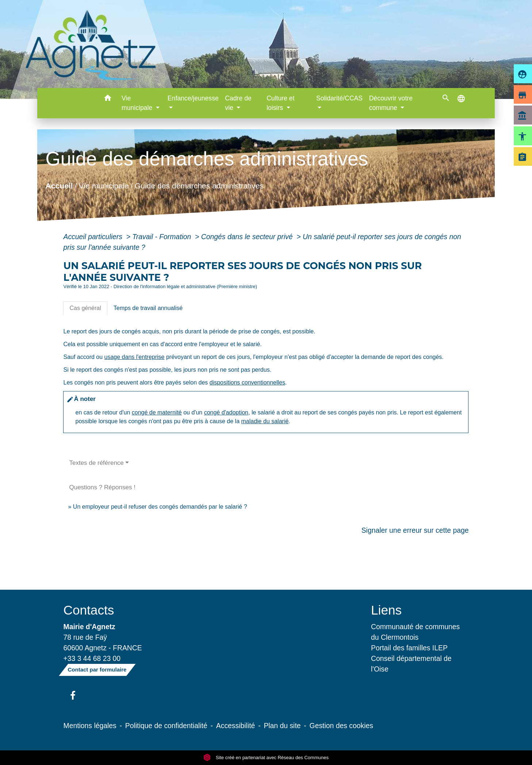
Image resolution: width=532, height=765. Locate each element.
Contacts (89, 610)
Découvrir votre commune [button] (391, 103)
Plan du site (282, 726)
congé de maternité (157, 412)
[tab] (85, 308)
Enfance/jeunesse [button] (193, 98)
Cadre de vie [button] (238, 103)
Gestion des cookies (341, 726)
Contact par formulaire (97, 670)
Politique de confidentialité (166, 726)
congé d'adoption (226, 412)
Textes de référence (96, 463)
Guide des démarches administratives (199, 185)
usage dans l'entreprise (135, 357)
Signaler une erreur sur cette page (415, 530)
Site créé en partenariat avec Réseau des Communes (266, 758)
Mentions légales (90, 726)
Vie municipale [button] (138, 103)
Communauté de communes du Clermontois (415, 632)
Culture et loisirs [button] (280, 103)
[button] (108, 99)
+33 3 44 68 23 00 (92, 658)
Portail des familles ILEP (409, 648)
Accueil (59, 185)
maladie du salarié (265, 421)
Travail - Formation (162, 237)
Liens (386, 610)
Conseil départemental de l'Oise (411, 664)
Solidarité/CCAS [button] (339, 98)
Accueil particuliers (94, 237)
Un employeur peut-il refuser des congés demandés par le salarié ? (160, 507)
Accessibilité (236, 726)
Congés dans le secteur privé (248, 237)
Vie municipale (104, 185)
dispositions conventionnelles (247, 382)
